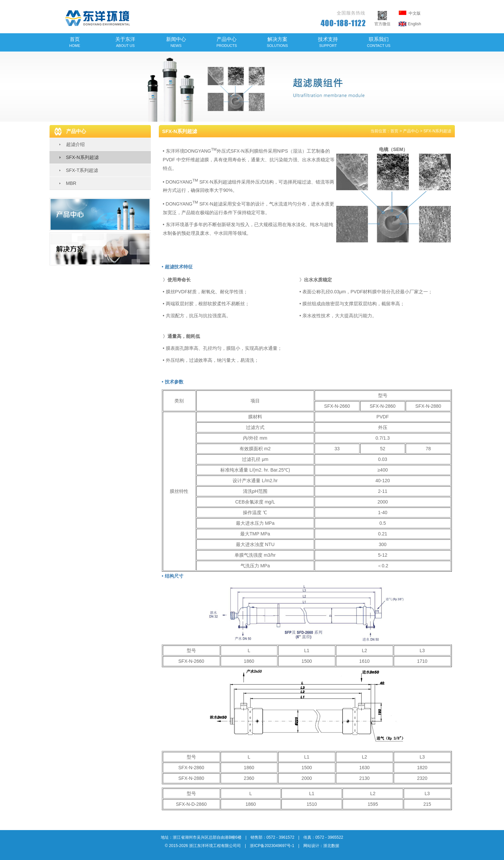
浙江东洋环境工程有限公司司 (215, 846)
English (410, 24)
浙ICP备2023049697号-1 (272, 846)
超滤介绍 (75, 144)
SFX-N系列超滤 (82, 157)
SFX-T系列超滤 (82, 170)
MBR (71, 183)
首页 (75, 42)
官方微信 (382, 21)
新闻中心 (176, 42)
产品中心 (227, 42)
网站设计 (311, 846)
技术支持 (328, 42)
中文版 (410, 13)
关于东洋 (125, 42)
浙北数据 (331, 846)
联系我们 (379, 42)
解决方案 (277, 42)
